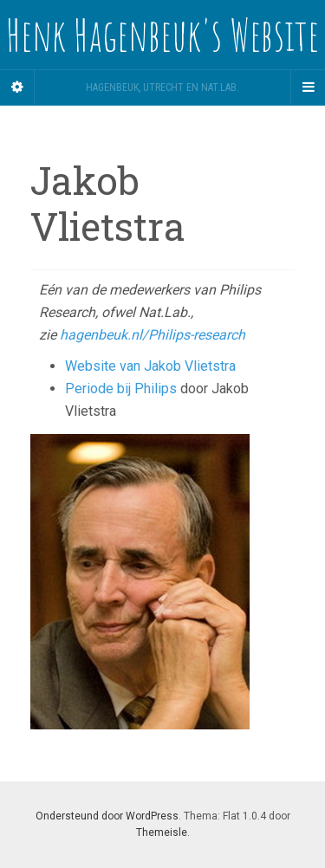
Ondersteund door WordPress (107, 816)
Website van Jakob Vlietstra (150, 366)
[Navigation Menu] (308, 87)
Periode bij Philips (123, 389)
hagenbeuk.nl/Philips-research (153, 335)
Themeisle (162, 832)
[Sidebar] (17, 87)
